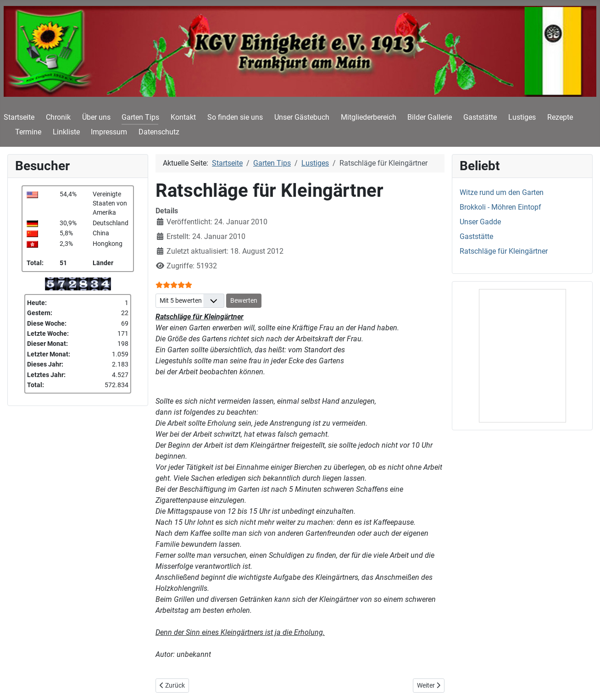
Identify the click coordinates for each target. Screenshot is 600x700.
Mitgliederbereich (369, 117)
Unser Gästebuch (302, 117)
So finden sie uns (235, 117)
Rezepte (560, 117)
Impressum (109, 132)
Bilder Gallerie (430, 117)
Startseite (19, 117)
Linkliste (66, 132)
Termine (28, 132)
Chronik (58, 117)
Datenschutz (159, 132)
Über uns (96, 117)
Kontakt (183, 117)
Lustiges (522, 117)
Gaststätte (480, 117)
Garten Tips (140, 117)
